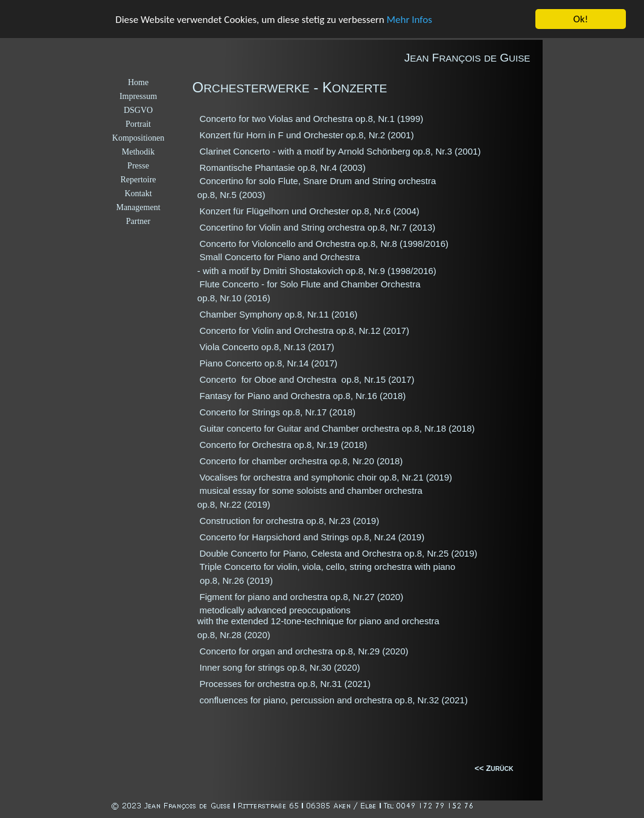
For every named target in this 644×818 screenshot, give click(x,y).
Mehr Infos (410, 20)
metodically (224, 610)
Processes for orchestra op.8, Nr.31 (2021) (285, 684)
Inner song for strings (244, 667)
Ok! (581, 19)
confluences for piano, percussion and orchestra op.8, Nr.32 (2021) (334, 700)
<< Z (483, 768)
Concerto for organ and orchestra (268, 651)
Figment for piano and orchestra (265, 597)
